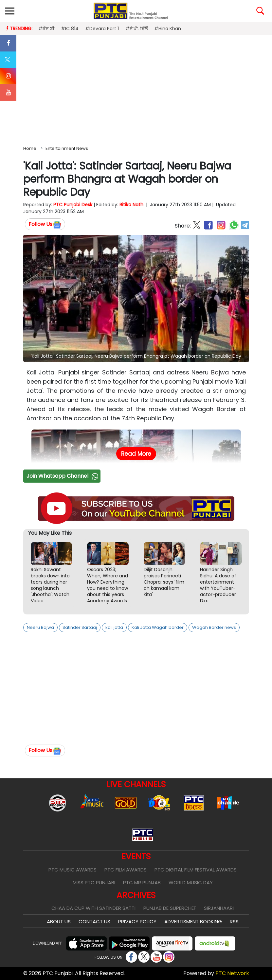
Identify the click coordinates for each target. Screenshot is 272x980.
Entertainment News (67, 148)
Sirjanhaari (219, 908)
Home (30, 148)
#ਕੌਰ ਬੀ (46, 29)
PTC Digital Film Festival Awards (196, 870)
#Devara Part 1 (102, 29)
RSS (234, 921)
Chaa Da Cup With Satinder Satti (93, 908)
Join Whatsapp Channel (63, 476)
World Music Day (191, 882)
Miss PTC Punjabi (94, 882)
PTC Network (232, 973)
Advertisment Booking (193, 921)
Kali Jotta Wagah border (158, 627)
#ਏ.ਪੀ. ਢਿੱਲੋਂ (136, 29)
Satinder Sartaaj (80, 627)
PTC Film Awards (126, 870)
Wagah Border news (214, 627)
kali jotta (114, 627)
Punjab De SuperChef (170, 908)
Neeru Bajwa (40, 627)
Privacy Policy (137, 921)
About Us (59, 921)
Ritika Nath (131, 205)
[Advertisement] (136, 89)
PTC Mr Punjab (142, 882)
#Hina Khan (168, 29)
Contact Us (94, 921)
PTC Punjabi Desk (73, 205)
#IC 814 (70, 29)
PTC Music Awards (73, 870)
